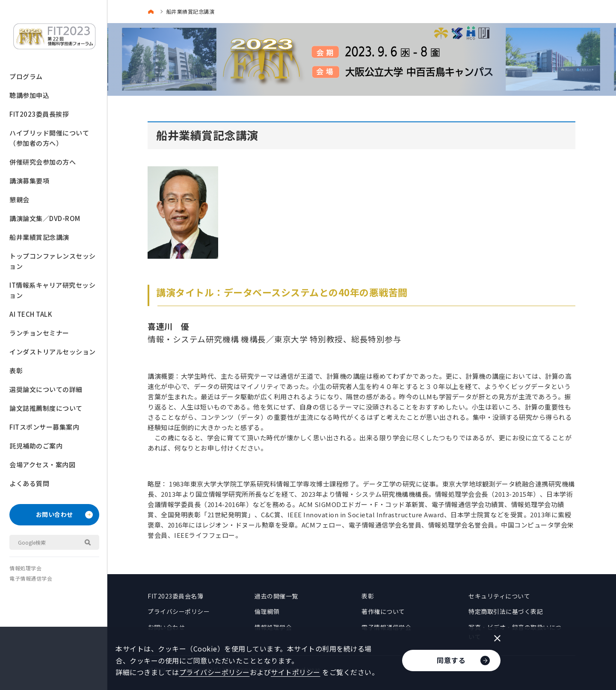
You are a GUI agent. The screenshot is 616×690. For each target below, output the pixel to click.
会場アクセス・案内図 (42, 464)
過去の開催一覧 (276, 596)
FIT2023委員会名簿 (175, 596)
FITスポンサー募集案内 (44, 427)
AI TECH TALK (31, 314)
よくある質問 (29, 483)
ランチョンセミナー (39, 333)
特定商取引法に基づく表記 (506, 611)
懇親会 (19, 199)
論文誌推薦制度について (46, 408)
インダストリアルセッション (53, 352)
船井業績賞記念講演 (39, 237)
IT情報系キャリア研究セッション (52, 290)
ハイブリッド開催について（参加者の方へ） (49, 138)
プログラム (26, 76)
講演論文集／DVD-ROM (45, 218)
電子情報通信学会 (31, 578)
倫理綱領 (267, 611)
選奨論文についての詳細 (46, 389)
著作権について (383, 611)
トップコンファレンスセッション (53, 261)
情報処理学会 (25, 568)
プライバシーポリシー (179, 611)
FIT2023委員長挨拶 (39, 114)
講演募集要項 (29, 181)
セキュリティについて (499, 596)
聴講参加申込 (29, 95)
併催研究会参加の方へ (43, 162)
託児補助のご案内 (36, 446)
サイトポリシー (296, 672)
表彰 (16, 370)
